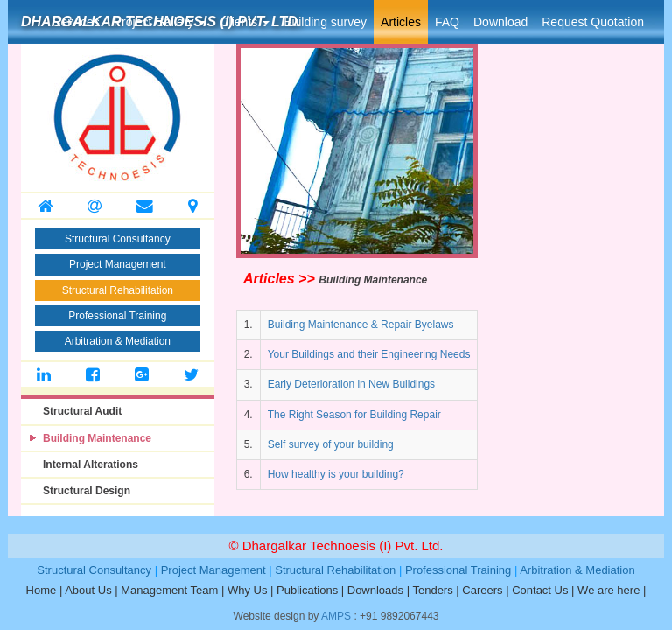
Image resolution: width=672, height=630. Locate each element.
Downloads (375, 590)
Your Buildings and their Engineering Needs (369, 354)
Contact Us (540, 590)
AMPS (336, 616)
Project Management (118, 264)
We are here (609, 590)
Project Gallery (160, 22)
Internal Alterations (91, 465)
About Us (88, 590)
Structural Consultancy (118, 239)
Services (76, 22)
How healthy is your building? (336, 474)
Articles (401, 22)
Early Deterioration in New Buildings (351, 384)
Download (500, 22)
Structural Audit (82, 411)
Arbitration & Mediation (118, 341)
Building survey (325, 22)
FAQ (447, 22)
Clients (245, 22)
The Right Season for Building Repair (354, 415)
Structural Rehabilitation (118, 290)
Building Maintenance (97, 438)
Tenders (432, 590)
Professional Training (117, 316)
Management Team (169, 590)
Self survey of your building (331, 444)
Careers (482, 590)
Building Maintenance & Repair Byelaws (361, 325)
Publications (307, 590)
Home (42, 590)
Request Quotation (593, 22)
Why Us (248, 590)
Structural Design (87, 491)
